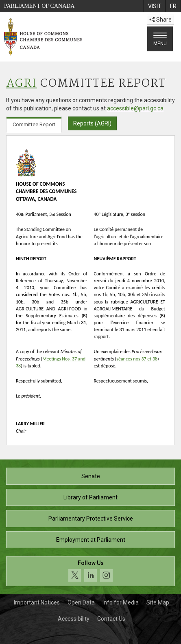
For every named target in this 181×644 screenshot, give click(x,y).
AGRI (22, 84)
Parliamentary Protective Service (91, 519)
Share (160, 20)
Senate (91, 476)
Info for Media (121, 602)
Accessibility (74, 619)
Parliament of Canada (39, 6)
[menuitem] (155, 6)
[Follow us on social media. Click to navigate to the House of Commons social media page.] (90, 571)
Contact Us (111, 619)
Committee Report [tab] (34, 124)
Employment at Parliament (91, 540)
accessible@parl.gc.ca (135, 108)
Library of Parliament (90, 497)
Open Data (81, 602)
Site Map (158, 602)
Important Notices (37, 602)
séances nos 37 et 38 (137, 359)
